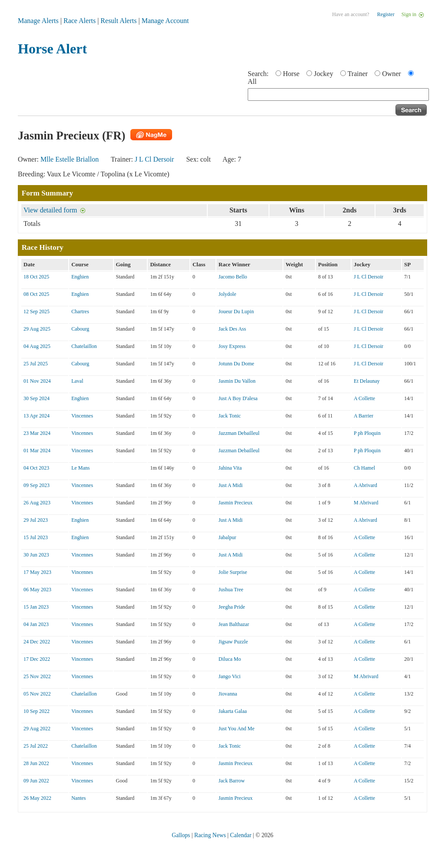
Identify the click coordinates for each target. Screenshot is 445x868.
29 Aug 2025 (37, 329)
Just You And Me (237, 729)
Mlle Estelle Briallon (70, 159)
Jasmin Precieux (236, 503)
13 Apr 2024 (37, 416)
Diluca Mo (230, 659)
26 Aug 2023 (37, 503)
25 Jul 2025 (36, 364)
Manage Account (165, 21)
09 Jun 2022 (36, 781)
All (252, 81)
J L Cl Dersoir (154, 159)
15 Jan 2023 (36, 607)
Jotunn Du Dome (236, 364)
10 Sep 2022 (37, 711)
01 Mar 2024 (37, 451)
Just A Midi (231, 485)
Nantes (78, 798)
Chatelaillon (84, 346)
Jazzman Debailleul (239, 433)
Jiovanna (228, 694)
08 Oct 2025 (36, 294)
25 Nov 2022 (37, 676)
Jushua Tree (231, 590)
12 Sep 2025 (37, 311)
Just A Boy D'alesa (238, 398)
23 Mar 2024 (37, 433)
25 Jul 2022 (36, 746)
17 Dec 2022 (37, 659)
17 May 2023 (37, 572)
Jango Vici (230, 676)
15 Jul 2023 (36, 537)
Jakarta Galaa (233, 711)
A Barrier (364, 416)
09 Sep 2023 (37, 485)
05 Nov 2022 (37, 694)
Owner (392, 74)
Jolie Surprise (233, 572)
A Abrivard (365, 485)
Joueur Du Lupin (236, 311)
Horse (291, 74)
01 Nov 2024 (37, 381)
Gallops (181, 835)
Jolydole (227, 294)
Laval (77, 381)
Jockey (323, 74)
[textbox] (338, 94)
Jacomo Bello (233, 277)
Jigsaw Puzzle (233, 642)
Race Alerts (80, 21)
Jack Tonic (230, 416)
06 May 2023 (37, 590)
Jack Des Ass (232, 329)
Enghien (80, 277)
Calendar (241, 835)
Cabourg (80, 329)
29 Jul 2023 (36, 520)
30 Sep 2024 (37, 398)
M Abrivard (366, 503)
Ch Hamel (364, 468)
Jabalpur (227, 537)
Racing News (210, 835)
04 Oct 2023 (36, 468)
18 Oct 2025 (36, 277)
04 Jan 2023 (36, 624)
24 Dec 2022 (37, 642)
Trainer (358, 74)
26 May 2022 (37, 798)
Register (386, 14)
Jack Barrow (232, 781)
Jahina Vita (230, 468)
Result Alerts (118, 21)
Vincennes (82, 416)
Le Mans (80, 468)
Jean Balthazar (234, 624)
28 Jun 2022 (36, 763)
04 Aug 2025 (37, 346)
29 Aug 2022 (37, 729)
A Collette (364, 398)
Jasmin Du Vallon (237, 381)
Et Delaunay (367, 381)
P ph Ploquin (367, 433)
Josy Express (232, 346)
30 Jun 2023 (36, 555)
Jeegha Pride (232, 607)
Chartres (80, 311)
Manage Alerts (38, 21)
